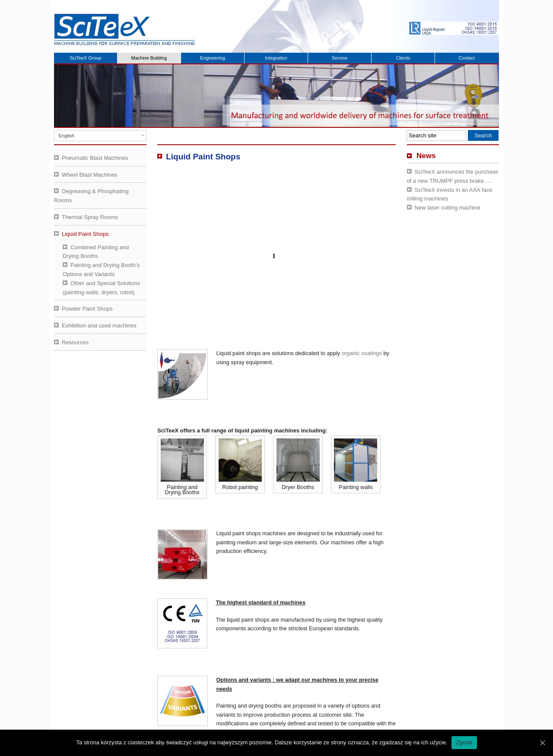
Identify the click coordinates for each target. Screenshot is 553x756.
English (67, 136)
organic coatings (362, 353)
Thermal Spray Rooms (90, 217)
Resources (75, 342)
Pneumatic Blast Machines (95, 158)
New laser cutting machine (448, 208)
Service (340, 58)
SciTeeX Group (85, 58)
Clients (403, 58)
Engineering (213, 58)
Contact (466, 58)
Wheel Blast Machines (90, 175)
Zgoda (464, 742)
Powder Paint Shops (87, 309)
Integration (276, 58)
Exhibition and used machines (99, 326)
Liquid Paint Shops (85, 234)
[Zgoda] (542, 743)
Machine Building (149, 58)
